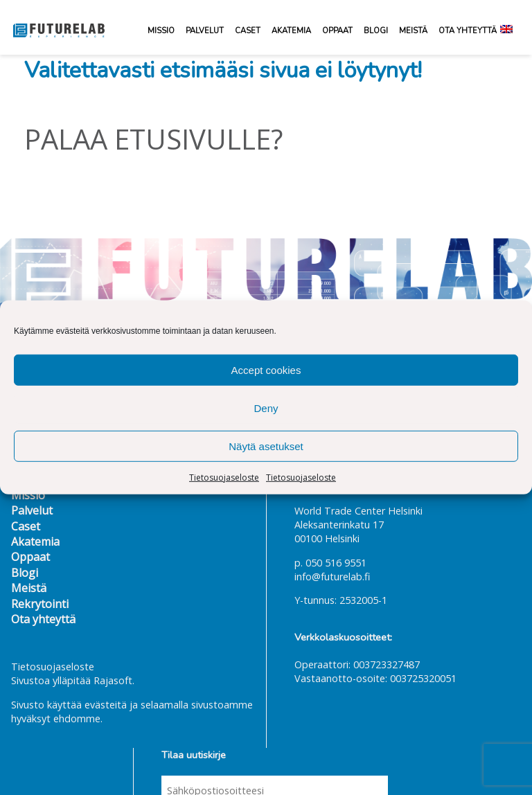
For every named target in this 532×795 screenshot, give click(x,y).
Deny (266, 408)
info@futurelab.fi (332, 577)
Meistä (413, 31)
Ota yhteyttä (468, 31)
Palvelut (205, 31)
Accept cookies (266, 369)
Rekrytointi (40, 604)
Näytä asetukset (266, 446)
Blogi (376, 31)
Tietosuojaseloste (224, 477)
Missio (161, 31)
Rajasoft (113, 680)
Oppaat (337, 31)
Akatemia (291, 31)
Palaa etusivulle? (153, 139)
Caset (248, 31)
